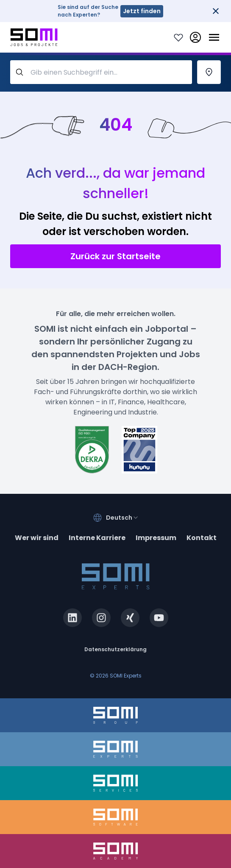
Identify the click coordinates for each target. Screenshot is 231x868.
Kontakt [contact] (202, 538)
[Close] (216, 11)
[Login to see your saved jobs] (178, 37)
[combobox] (122, 518)
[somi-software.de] (115, 817)
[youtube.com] (159, 618)
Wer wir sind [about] (37, 538)
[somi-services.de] (115, 783)
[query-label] (101, 72)
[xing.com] (130, 618)
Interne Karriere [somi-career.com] (97, 538)
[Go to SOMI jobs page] (34, 38)
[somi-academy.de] (115, 851)
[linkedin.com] (72, 618)
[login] (195, 37)
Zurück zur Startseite (115, 256)
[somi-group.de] (115, 715)
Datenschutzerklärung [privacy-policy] (115, 649)
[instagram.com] (101, 618)
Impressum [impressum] (156, 538)
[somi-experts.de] (115, 749)
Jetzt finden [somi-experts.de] (142, 11)
